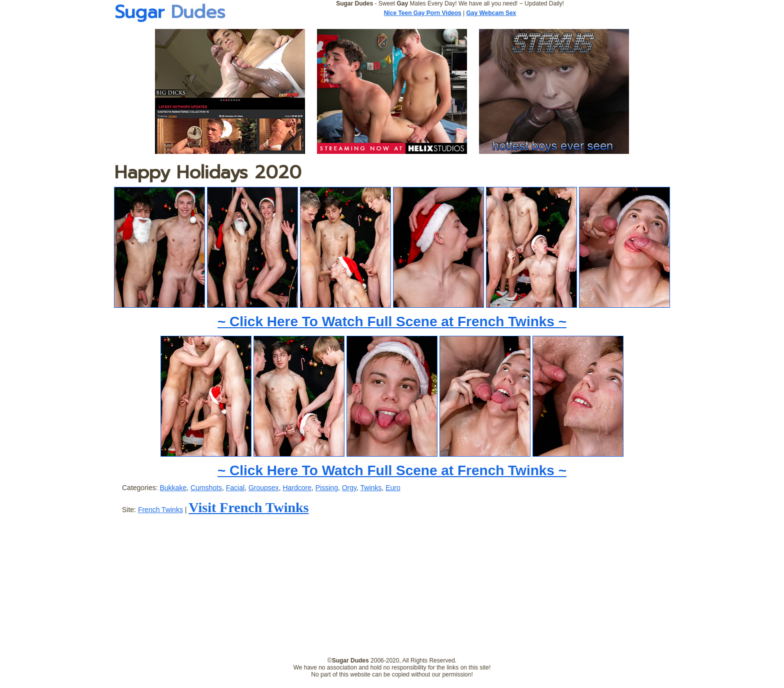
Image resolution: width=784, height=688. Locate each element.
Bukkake (173, 488)
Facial (235, 488)
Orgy (349, 488)
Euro (393, 488)
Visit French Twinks (248, 507)
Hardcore (297, 488)
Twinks (371, 488)
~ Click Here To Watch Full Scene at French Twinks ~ (392, 322)
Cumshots (206, 488)
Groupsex (264, 488)
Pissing (327, 488)
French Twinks (160, 510)
